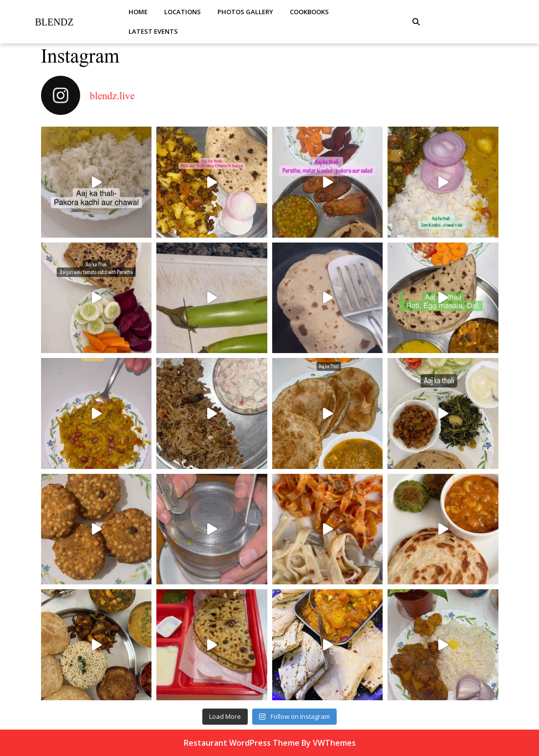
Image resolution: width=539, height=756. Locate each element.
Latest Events (153, 31)
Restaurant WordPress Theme (242, 743)
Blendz (54, 22)
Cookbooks (309, 12)
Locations (183, 12)
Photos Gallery (245, 12)
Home (138, 12)
